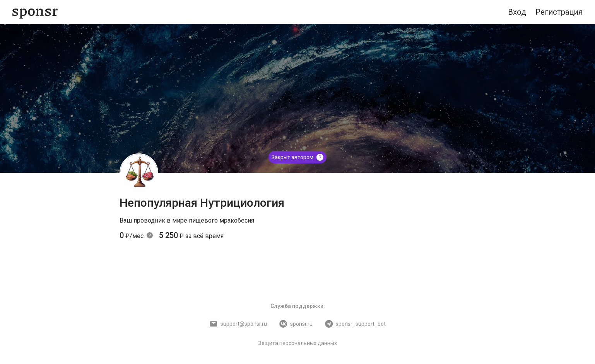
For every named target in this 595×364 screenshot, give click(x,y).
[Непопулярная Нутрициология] (139, 173)
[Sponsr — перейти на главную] (35, 12)
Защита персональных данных (298, 343)
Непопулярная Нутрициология (202, 203)
